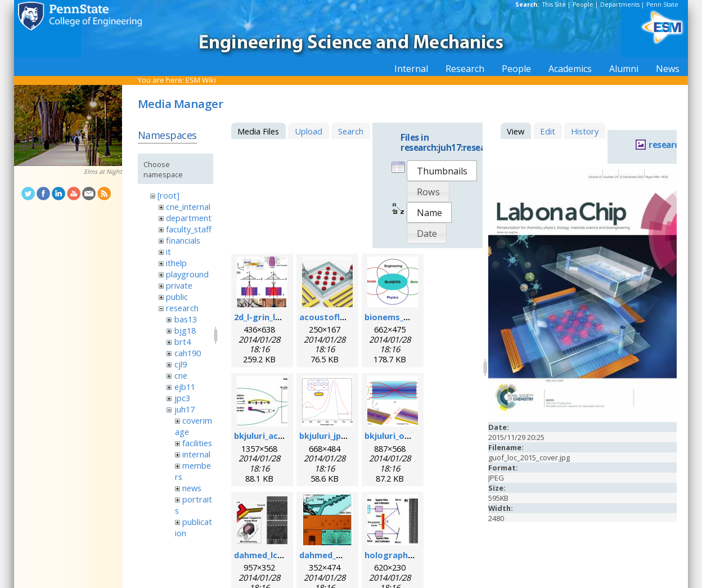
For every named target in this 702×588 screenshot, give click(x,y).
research (182, 308)
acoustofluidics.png (340, 317)
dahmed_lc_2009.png (275, 555)
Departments (620, 5)
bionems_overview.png (412, 317)
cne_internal (188, 207)
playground (187, 274)
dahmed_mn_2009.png (344, 555)
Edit (548, 131)
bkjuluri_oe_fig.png (403, 436)
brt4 (183, 342)
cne (181, 375)
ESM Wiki (201, 80)
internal (196, 454)
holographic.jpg (397, 555)
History (585, 131)
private (179, 285)
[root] (168, 195)
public (177, 297)
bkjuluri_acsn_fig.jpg (276, 436)
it (168, 252)
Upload (309, 131)
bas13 (186, 319)
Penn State (662, 5)
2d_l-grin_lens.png (271, 317)
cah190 (188, 353)
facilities (197, 443)
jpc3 (182, 398)
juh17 (184, 409)
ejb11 (185, 387)
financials (183, 240)
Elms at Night (103, 172)
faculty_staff (189, 229)
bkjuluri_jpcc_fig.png (341, 436)
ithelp (176, 263)
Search (351, 131)
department (189, 218)
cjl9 (181, 364)
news (192, 488)
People (583, 5)
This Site (554, 5)
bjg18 (185, 330)
